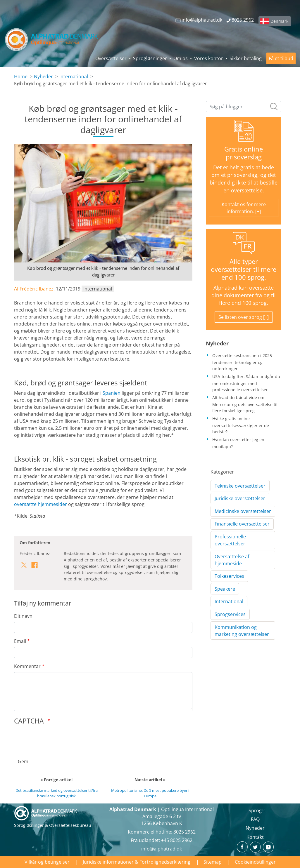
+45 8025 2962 (177, 840)
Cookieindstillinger (255, 862)
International (74, 76)
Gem (23, 761)
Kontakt (255, 837)
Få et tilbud (281, 58)
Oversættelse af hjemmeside (232, 560)
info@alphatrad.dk (162, 849)
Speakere (225, 589)
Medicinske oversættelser (243, 511)
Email (20, 641)
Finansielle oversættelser (242, 524)
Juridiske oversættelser (240, 498)
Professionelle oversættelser (230, 540)
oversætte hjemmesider (40, 504)
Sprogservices (230, 614)
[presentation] (58, 740)
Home (21, 76)
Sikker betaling (246, 58)
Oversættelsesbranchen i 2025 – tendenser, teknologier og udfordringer (244, 362)
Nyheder (43, 76)
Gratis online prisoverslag (244, 153)
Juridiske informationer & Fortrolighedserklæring (137, 862)
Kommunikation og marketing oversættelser (242, 631)
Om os (181, 58)
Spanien (112, 393)
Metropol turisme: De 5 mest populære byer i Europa (150, 793)
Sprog (255, 810)
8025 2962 (185, 832)
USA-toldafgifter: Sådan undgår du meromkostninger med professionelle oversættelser (246, 383)
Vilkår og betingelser (47, 862)
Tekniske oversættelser (240, 486)
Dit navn (23, 616)
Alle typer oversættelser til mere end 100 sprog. (244, 269)
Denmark (279, 21)
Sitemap (213, 862)
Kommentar (27, 666)
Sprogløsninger (150, 58)
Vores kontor (209, 58)
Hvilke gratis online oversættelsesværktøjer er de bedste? (241, 425)
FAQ (255, 819)
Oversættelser (111, 58)
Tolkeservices (229, 576)
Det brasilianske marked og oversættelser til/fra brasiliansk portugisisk (57, 793)
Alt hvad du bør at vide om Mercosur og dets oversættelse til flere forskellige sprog (245, 404)
